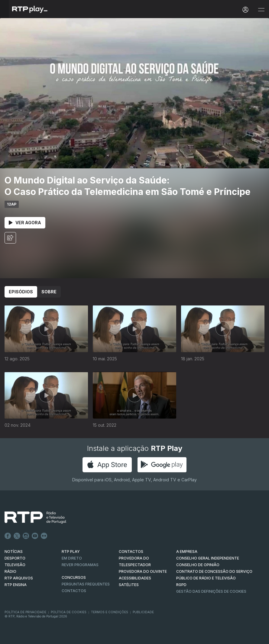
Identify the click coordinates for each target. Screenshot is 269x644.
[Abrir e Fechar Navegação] (261, 10)
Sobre (49, 292)
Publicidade (143, 612)
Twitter (17, 536)
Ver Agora (25, 223)
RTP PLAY (71, 552)
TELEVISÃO (15, 565)
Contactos (74, 591)
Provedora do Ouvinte (143, 571)
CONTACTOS (131, 552)
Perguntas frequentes (86, 584)
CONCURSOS (74, 577)
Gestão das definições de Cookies (211, 591)
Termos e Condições (110, 612)
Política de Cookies (69, 612)
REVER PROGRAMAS (80, 565)
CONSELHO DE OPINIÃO (198, 565)
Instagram (26, 536)
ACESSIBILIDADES (135, 578)
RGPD (181, 585)
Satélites (129, 585)
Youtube (35, 536)
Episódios (21, 292)
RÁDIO (10, 571)
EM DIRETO (72, 558)
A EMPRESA (187, 552)
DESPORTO (15, 558)
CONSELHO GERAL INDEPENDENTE (208, 558)
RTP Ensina (16, 585)
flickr (44, 536)
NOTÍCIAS (14, 552)
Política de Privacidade (25, 612)
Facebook (8, 536)
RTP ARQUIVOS (19, 578)
